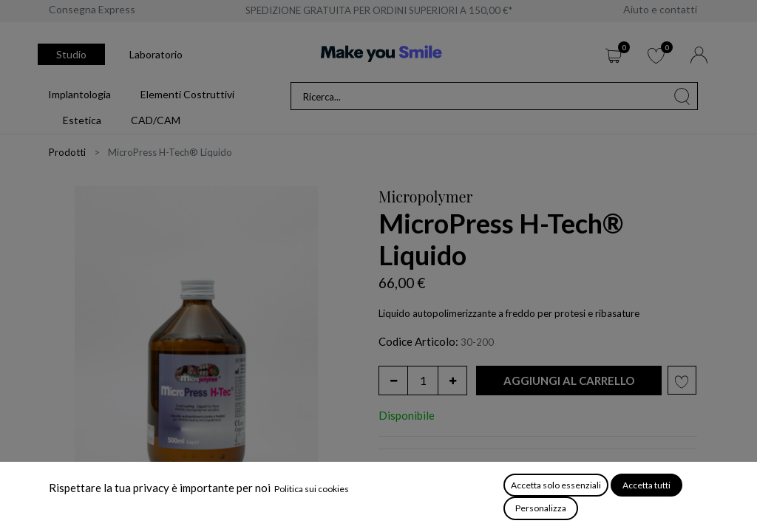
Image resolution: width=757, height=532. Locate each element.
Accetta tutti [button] (646, 485)
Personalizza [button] (541, 508)
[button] (569, 381)
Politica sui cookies (312, 489)
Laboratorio (156, 54)
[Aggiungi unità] (452, 381)
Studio (71, 54)
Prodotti (67, 152)
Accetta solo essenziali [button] (556, 485)
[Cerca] (682, 96)
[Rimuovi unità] (393, 381)
